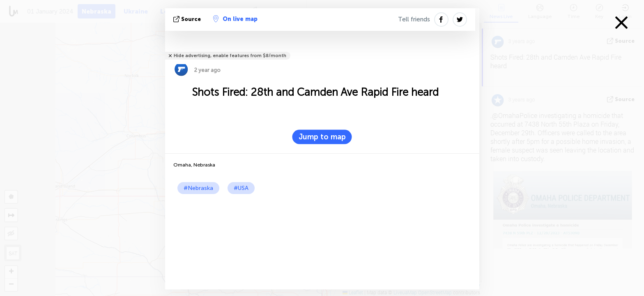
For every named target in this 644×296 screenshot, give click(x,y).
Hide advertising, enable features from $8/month (230, 56)
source (188, 19)
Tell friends (414, 19)
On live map (235, 19)
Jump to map (322, 137)
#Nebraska (198, 188)
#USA (241, 188)
